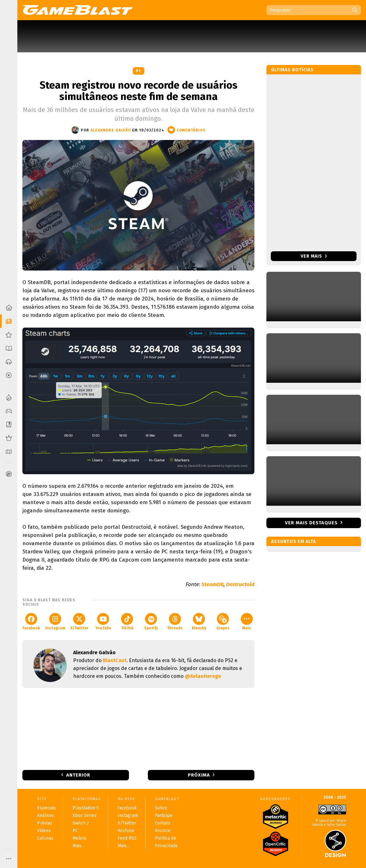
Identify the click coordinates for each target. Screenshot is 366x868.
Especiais (46, 808)
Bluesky (199, 622)
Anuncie (163, 831)
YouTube (103, 622)
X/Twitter (79, 622)
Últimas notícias (292, 70)
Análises (46, 816)
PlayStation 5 (86, 808)
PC (139, 71)
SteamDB (212, 584)
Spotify (151, 622)
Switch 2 (81, 823)
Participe (164, 816)
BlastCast (115, 660)
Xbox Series (84, 816)
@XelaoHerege (203, 676)
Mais (247, 622)
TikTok (127, 622)
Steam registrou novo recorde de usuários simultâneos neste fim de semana (139, 91)
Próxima (199, 775)
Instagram (55, 622)
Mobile (79, 838)
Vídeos (44, 831)
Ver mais (314, 256)
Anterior (78, 775)
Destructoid (240, 584)
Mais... (78, 846)
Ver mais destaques (311, 523)
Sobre (161, 808)
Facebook (31, 622)
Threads (175, 622)
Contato (163, 823)
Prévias (45, 823)
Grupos (223, 622)
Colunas (45, 838)
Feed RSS (127, 838)
